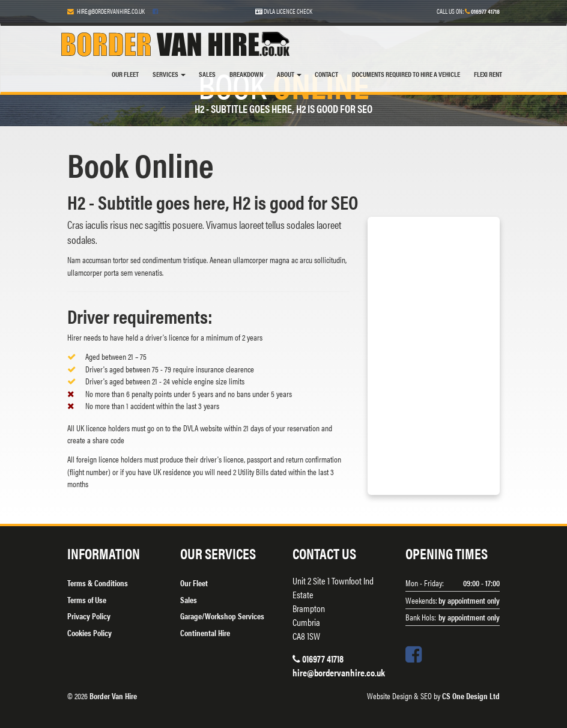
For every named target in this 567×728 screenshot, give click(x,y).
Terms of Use (87, 599)
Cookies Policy (89, 632)
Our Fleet (125, 74)
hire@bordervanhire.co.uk (111, 11)
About (289, 74)
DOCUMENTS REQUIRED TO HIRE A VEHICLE (406, 74)
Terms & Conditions (98, 583)
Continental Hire (205, 632)
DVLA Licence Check (284, 11)
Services (169, 74)
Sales (207, 74)
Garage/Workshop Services (222, 616)
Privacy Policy (89, 616)
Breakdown (246, 74)
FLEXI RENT (488, 74)
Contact (326, 74)
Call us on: (468, 11)
